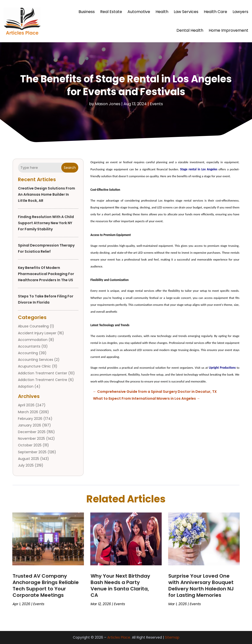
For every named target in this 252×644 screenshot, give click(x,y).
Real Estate (111, 12)
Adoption (26, 386)
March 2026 (28, 412)
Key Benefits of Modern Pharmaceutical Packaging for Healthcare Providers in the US (46, 274)
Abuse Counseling (33, 326)
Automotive (139, 12)
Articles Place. (119, 637)
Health (162, 12)
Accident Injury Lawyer (37, 333)
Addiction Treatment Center (43, 373)
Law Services (186, 12)
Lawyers (240, 12)
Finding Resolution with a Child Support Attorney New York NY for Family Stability (46, 223)
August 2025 (29, 459)
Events (156, 104)
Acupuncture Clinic (34, 366)
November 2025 (31, 439)
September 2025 (32, 452)
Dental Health (190, 30)
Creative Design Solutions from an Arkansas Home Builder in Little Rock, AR (47, 194)
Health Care (215, 12)
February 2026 (30, 419)
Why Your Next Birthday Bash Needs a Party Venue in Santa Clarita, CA (120, 585)
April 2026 (26, 405)
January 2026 (30, 425)
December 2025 (32, 432)
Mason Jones (108, 104)
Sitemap (172, 637)
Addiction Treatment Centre (43, 380)
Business (87, 12)
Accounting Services (36, 360)
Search (70, 168)
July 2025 (26, 465)
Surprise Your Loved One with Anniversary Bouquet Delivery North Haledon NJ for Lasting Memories (201, 585)
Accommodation (33, 340)
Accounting (28, 353)
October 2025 (30, 445)
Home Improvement (228, 30)
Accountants (29, 346)
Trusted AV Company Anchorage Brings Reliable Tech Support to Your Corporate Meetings (46, 585)
